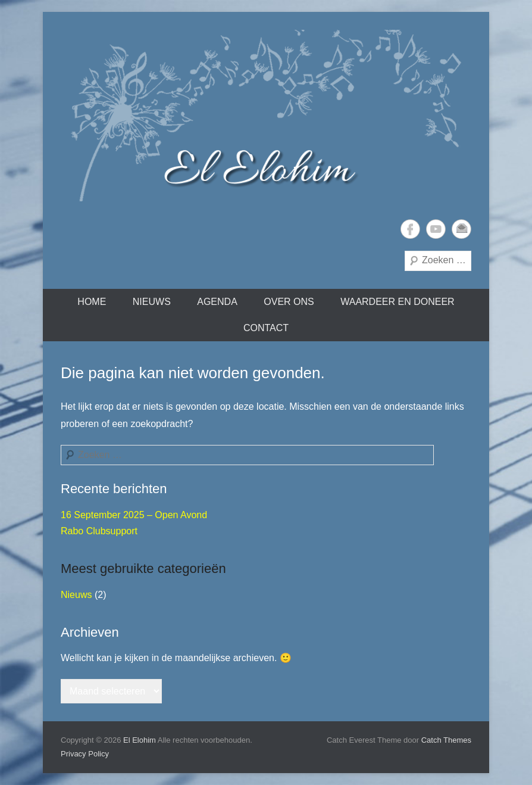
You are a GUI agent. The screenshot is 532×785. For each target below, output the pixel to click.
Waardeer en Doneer (397, 302)
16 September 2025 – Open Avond (134, 515)
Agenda (217, 302)
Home (92, 302)
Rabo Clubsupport (99, 531)
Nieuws (152, 302)
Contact (266, 328)
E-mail (461, 229)
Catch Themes (446, 740)
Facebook (410, 229)
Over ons (289, 302)
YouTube (436, 229)
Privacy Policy (85, 754)
